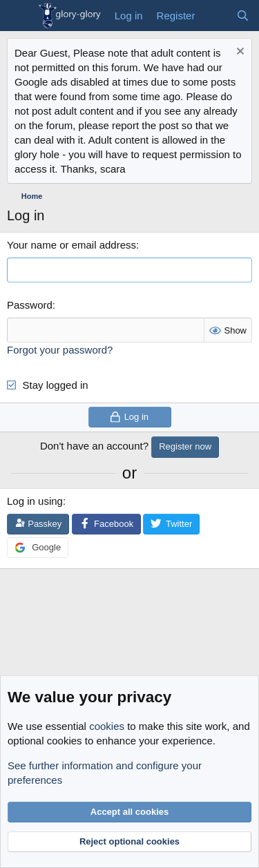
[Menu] (19, 16)
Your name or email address (71, 245)
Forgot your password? (60, 350)
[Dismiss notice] (239, 53)
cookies (107, 726)
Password (30, 305)
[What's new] (215, 16)
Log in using (35, 501)
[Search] (243, 16)
